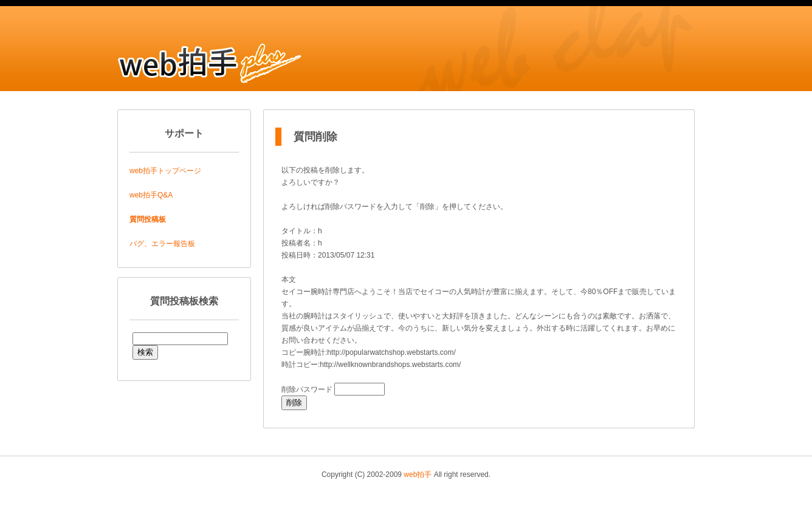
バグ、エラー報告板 (162, 244)
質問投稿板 (148, 219)
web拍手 (418, 475)
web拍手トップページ (165, 171)
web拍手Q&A (151, 195)
